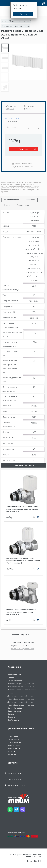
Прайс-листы (13, 720)
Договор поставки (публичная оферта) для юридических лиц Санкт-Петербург (21, 705)
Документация (23, 205)
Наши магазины (14, 745)
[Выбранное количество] (33, 128)
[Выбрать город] (23, 8)
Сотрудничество (15, 742)
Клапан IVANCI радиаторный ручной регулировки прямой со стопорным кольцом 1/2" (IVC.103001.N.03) (23, 561)
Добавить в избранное (25, 167)
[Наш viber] (23, 810)
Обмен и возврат (15, 681)
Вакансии (12, 754)
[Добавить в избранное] (33, 517)
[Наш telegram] (17, 810)
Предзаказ (24, 149)
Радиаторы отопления (20, 21)
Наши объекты (14, 748)
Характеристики (12, 200)
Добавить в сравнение (23, 164)
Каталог (5, 21)
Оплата (11, 678)
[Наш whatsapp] (11, 810)
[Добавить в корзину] (39, 517)
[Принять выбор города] (23, 14)
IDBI (39, 861)
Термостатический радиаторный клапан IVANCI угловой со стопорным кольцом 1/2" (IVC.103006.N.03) (23, 509)
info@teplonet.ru (14, 773)
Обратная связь (14, 711)
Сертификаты (13, 739)
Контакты (11, 751)
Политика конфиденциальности (21, 684)
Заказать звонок (14, 779)
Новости (11, 717)
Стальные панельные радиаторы (16, 26)
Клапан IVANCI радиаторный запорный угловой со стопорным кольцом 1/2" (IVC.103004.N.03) (21, 612)
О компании (13, 736)
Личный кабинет (14, 675)
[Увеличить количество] (38, 128)
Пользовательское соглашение (21, 687)
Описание (30, 200)
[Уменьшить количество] (29, 128)
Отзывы (7, 205)
